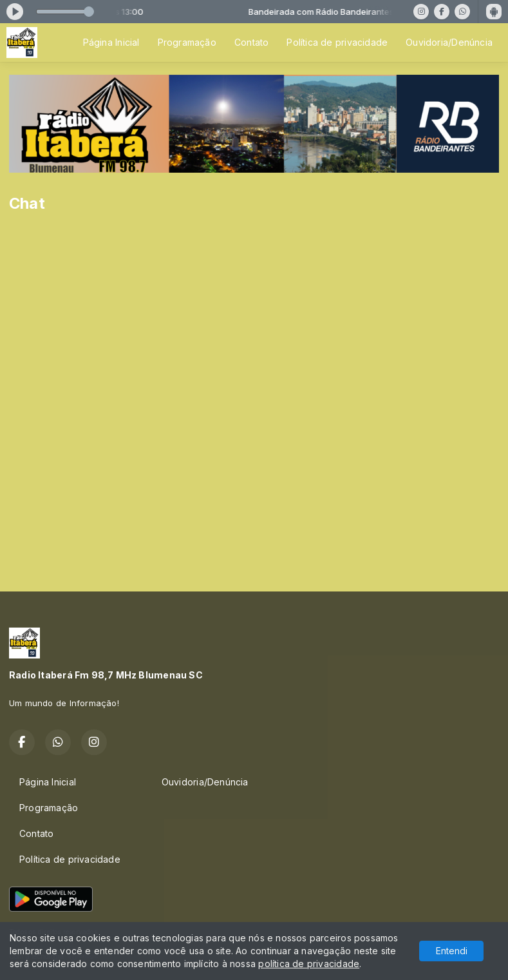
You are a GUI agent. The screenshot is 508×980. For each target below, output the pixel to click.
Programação (187, 42)
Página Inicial (111, 42)
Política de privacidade (337, 42)
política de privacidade (309, 964)
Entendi (452, 951)
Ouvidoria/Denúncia (449, 42)
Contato (251, 42)
